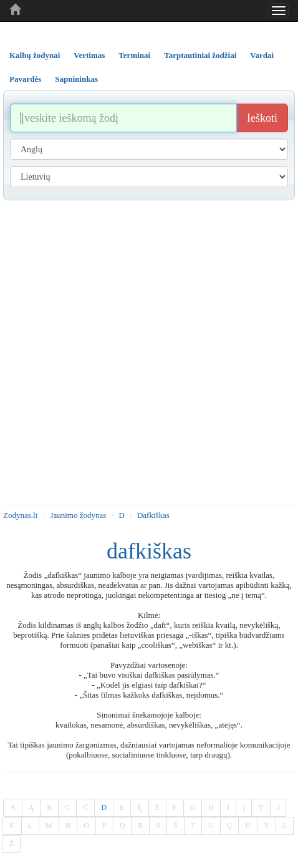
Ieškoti (262, 118)
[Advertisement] (146, 353)
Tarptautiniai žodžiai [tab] (200, 55)
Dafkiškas (153, 515)
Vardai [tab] (262, 55)
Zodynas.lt (20, 515)
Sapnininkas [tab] (76, 79)
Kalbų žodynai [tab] (35, 55)
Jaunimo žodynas (78, 515)
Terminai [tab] (134, 55)
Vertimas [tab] (89, 55)
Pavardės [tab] (25, 79)
